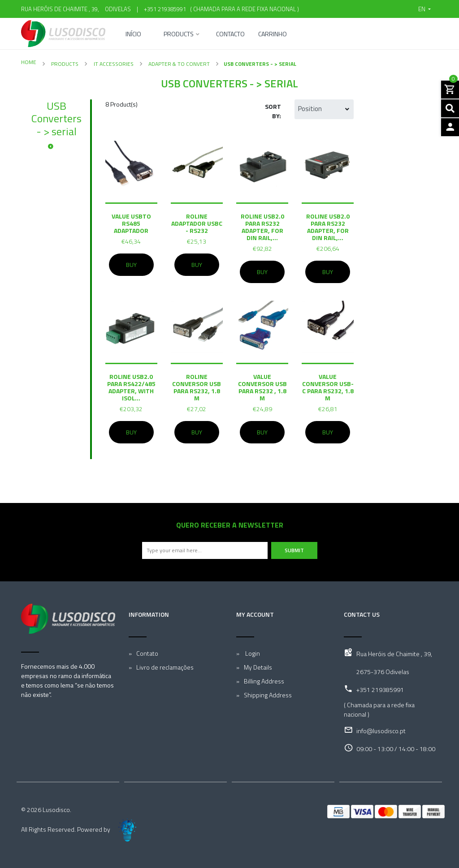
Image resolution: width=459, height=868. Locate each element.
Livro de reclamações (165, 667)
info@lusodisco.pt (381, 731)
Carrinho (273, 35)
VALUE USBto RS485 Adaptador (131, 223)
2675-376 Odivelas (383, 672)
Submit (294, 550)
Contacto (230, 35)
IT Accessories (113, 64)
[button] (424, 9)
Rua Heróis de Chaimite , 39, (394, 654)
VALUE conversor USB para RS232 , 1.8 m (262, 387)
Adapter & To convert (178, 64)
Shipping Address (268, 695)
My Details (258, 667)
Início (133, 35)
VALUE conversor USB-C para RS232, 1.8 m (328, 387)
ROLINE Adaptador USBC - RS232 (197, 223)
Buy (131, 265)
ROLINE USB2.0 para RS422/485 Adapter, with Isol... (131, 387)
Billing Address (264, 681)
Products (179, 35)
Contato (147, 653)
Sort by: (273, 111)
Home (29, 62)
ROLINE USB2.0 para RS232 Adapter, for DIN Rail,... (262, 227)
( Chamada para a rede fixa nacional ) (243, 9)
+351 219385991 (165, 9)
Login (252, 653)
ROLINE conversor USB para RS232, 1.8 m (197, 387)
